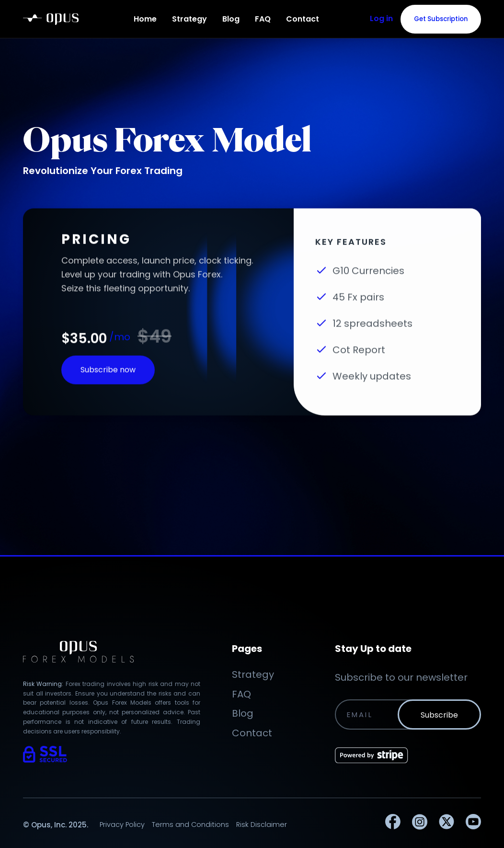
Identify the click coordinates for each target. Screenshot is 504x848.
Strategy (189, 19)
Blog (231, 19)
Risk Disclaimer (262, 825)
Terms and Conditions (190, 825)
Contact (303, 19)
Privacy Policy (122, 825)
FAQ (263, 19)
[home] (51, 19)
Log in (381, 18)
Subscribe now (108, 377)
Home (145, 19)
